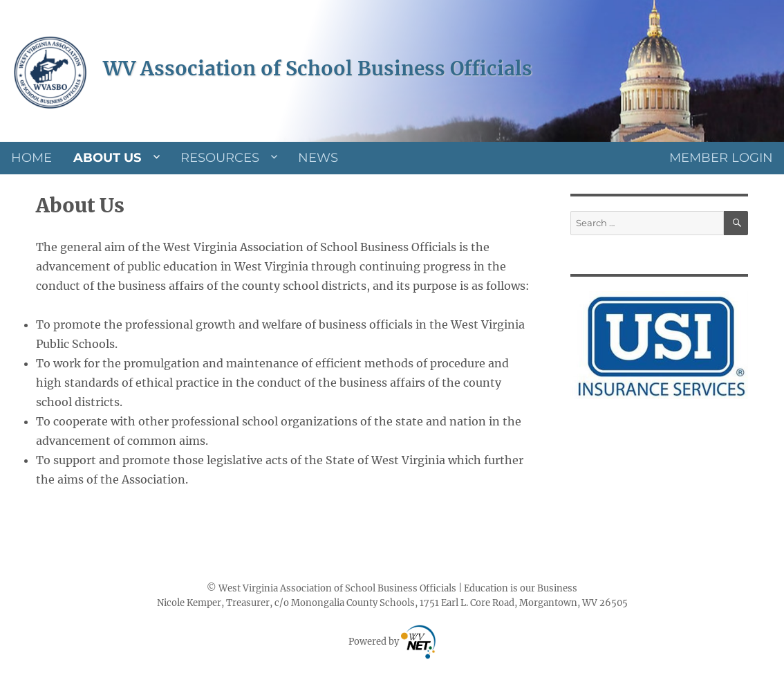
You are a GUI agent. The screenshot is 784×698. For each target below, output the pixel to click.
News (318, 158)
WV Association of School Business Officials (318, 68)
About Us (107, 158)
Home (31, 158)
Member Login (721, 158)
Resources (220, 158)
